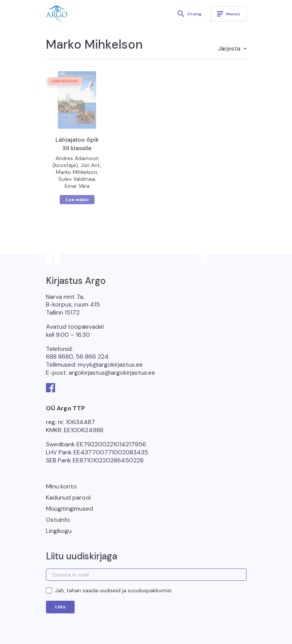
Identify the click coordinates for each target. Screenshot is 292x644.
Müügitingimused (69, 509)
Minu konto (61, 486)
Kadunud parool (68, 497)
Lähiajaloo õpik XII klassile (77, 144)
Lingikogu (59, 531)
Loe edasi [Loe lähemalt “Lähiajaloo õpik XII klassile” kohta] (77, 200)
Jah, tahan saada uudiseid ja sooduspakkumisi (113, 590)
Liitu (60, 607)
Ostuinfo (58, 520)
